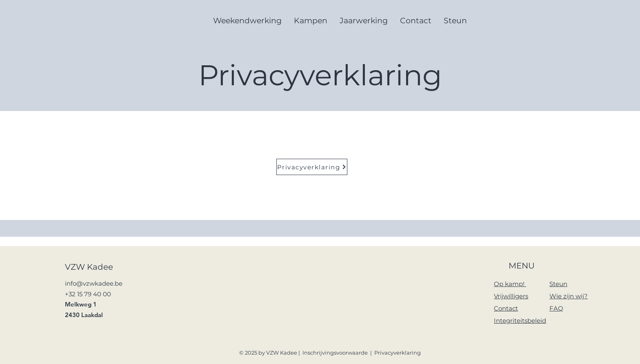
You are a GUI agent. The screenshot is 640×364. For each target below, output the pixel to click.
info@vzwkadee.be (94, 283)
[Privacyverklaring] (312, 167)
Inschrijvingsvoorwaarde (335, 353)
